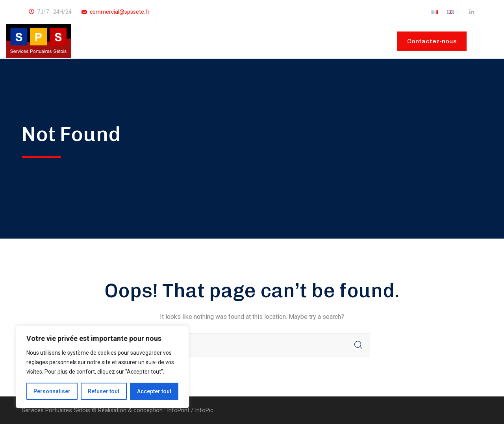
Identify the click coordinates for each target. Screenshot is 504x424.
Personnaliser (52, 391)
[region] (102, 367)
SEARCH (358, 345)
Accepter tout (154, 391)
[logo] (39, 41)
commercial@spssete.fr (120, 12)
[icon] (472, 12)
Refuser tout (104, 391)
